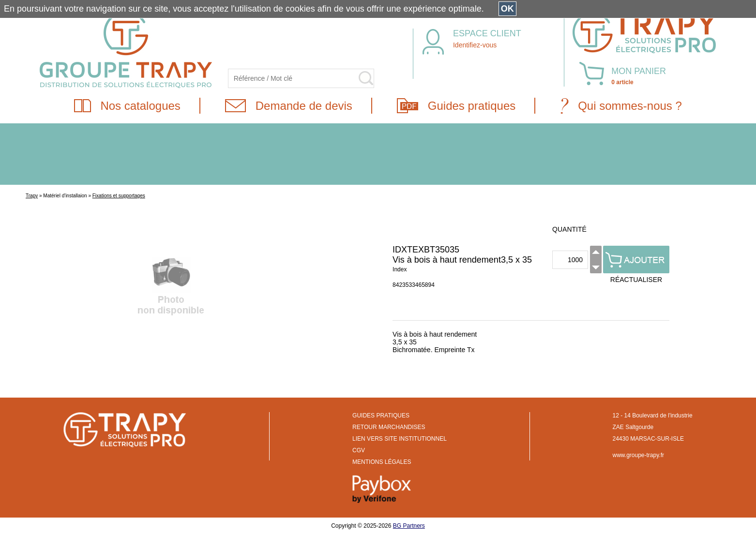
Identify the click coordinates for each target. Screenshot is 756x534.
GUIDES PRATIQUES (381, 415)
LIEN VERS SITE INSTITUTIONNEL (400, 439)
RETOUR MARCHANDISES (389, 427)
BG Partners (409, 526)
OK (507, 9)
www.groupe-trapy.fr (638, 455)
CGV (359, 450)
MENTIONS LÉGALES (382, 462)
